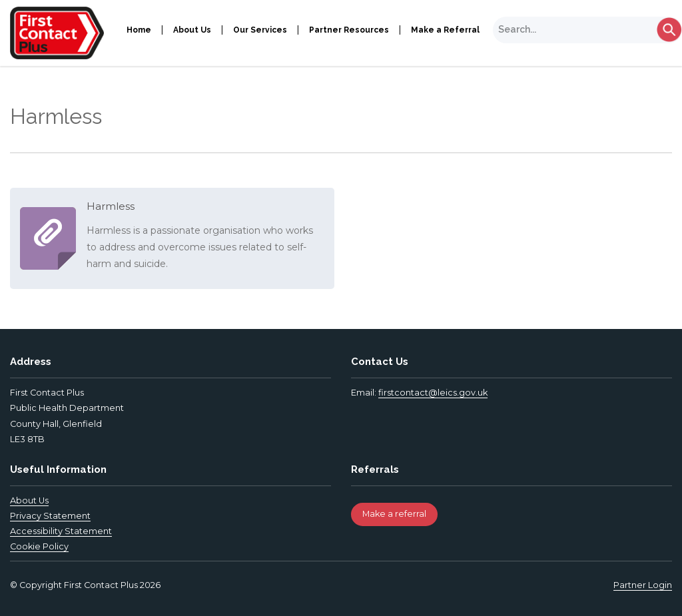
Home (139, 30)
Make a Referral (445, 30)
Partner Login (643, 585)
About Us (192, 30)
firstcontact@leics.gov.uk (433, 393)
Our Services (260, 30)
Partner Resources (349, 30)
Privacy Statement (50, 516)
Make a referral (394, 514)
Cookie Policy (39, 546)
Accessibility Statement (61, 531)
